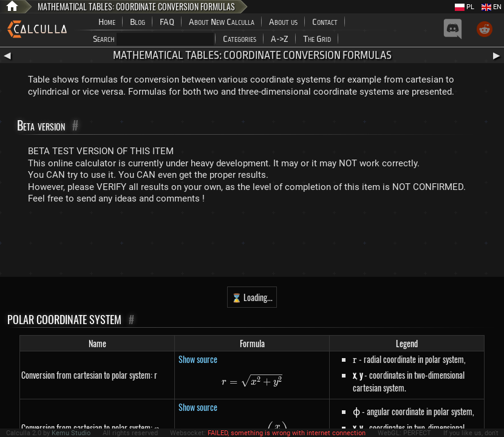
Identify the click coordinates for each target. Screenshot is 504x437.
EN (492, 7)
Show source (198, 359)
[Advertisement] (252, 243)
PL (465, 7)
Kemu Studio (71, 433)
